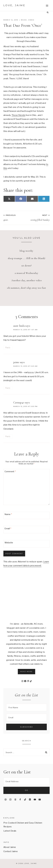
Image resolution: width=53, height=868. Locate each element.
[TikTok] (25, 800)
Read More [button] (26, 672)
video (31, 20)
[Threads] (15, 800)
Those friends (18, 115)
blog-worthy (26, 251)
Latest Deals (10, 831)
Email (8, 529)
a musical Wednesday (26, 273)
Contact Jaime (11, 851)
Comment (10, 472)
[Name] (26, 516)
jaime (16, 362)
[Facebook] (20, 800)
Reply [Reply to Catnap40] (8, 436)
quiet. (14, 218)
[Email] (26, 530)
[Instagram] (10, 800)
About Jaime (10, 847)
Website (9, 543)
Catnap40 (19, 403)
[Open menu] (47, 6)
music (24, 20)
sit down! (27, 266)
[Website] (26, 544)
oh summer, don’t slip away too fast (26, 288)
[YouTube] (35, 800)
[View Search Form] (48, 12)
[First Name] (26, 707)
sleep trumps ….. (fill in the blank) (27, 258)
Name (8, 514)
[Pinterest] (6, 800)
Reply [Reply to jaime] (8, 388)
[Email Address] (26, 781)
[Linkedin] (30, 800)
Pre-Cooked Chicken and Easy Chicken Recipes (23, 825)
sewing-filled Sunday (39, 218)
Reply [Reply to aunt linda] (8, 348)
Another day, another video (26, 280)
